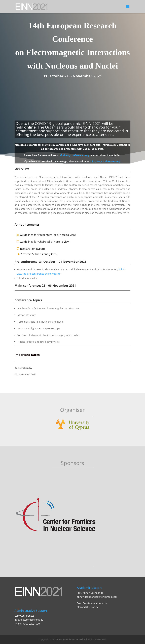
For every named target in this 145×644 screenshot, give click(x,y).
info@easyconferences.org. (105, 161)
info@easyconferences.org (74, 155)
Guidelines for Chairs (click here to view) (45, 242)
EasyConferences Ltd (71, 639)
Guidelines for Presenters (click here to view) (48, 235)
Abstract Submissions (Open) (39, 254)
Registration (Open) (32, 249)
